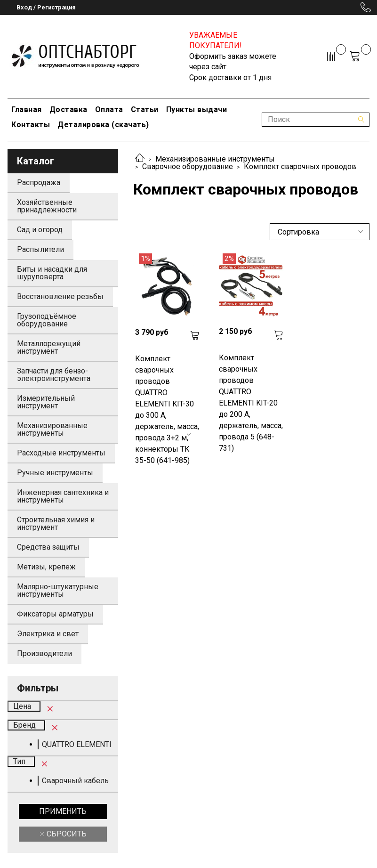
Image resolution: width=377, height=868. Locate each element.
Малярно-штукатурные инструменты (58, 590)
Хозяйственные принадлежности (47, 206)
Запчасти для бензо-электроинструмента (54, 375)
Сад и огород (40, 230)
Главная (27, 110)
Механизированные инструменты (215, 159)
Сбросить (66, 834)
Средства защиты (48, 547)
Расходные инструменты (61, 453)
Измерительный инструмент (46, 402)
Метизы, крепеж (46, 567)
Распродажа (39, 183)
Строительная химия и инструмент (56, 523)
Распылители (40, 249)
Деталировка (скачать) (103, 125)
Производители (44, 653)
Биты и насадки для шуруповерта (52, 273)
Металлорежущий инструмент (49, 347)
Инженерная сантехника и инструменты (63, 496)
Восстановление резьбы (60, 296)
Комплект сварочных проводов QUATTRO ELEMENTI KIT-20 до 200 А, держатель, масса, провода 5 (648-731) (251, 403)
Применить (63, 811)
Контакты (31, 125)
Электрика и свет (48, 634)
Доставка (68, 110)
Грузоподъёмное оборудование (47, 320)
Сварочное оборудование (188, 166)
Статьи (145, 110)
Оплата (109, 110)
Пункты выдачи (197, 110)
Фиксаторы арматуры (55, 614)
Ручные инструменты (55, 473)
